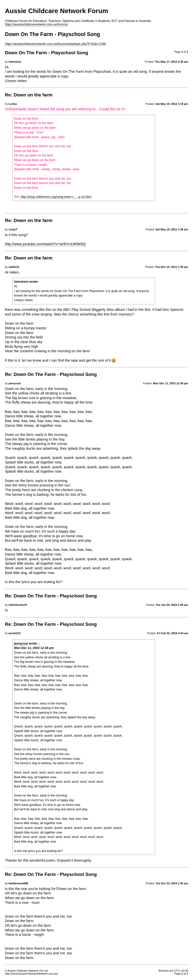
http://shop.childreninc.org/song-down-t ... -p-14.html (56, 197)
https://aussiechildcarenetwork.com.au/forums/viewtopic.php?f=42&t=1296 (55, 44)
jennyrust (21, 644)
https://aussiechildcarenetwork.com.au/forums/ (36, 24)
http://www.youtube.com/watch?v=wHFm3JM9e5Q (45, 244)
